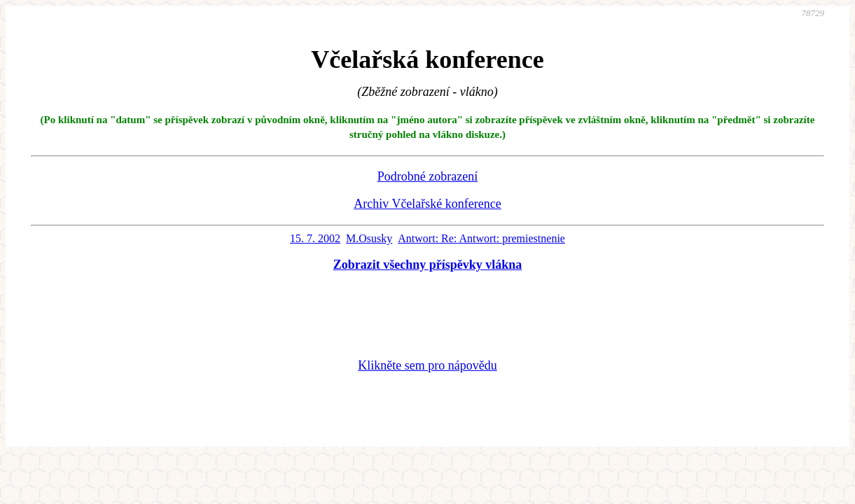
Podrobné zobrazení (427, 176)
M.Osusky (369, 238)
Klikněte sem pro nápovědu (427, 365)
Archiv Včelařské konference (427, 204)
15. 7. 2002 (315, 238)
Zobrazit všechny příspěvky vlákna (428, 265)
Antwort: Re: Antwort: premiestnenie (481, 238)
